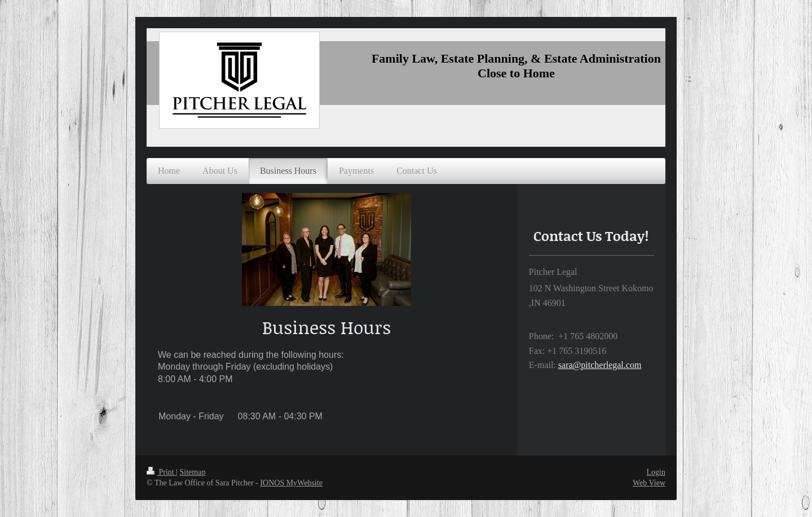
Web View (649, 483)
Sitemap (193, 472)
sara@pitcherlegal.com (600, 365)
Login (656, 472)
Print (161, 472)
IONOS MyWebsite (291, 483)
